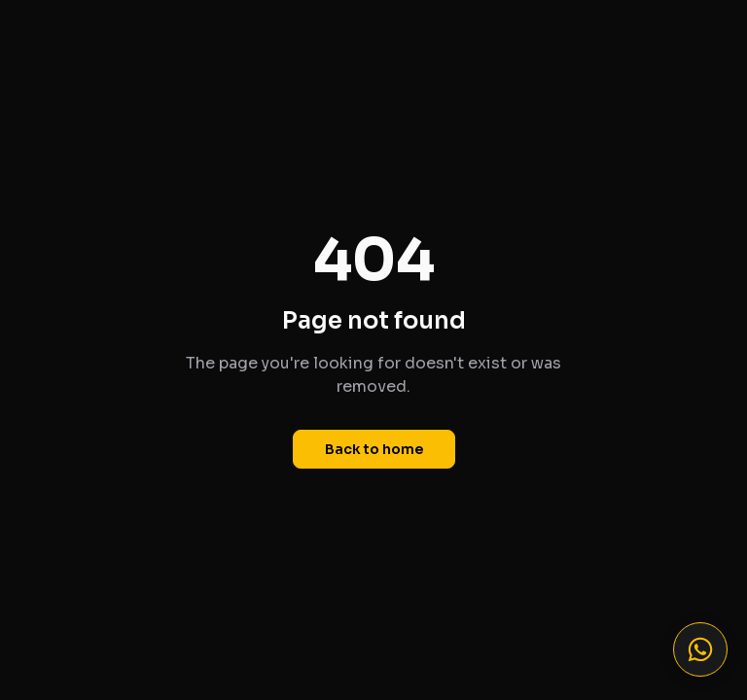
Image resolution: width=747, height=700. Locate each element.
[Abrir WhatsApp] (700, 649)
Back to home (374, 449)
